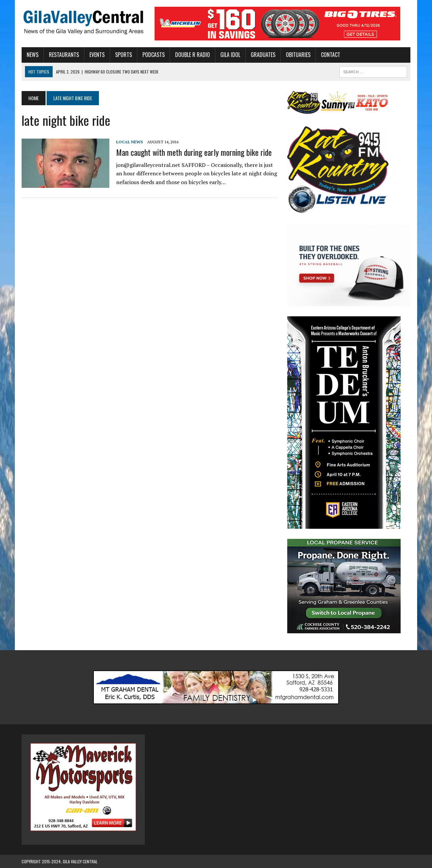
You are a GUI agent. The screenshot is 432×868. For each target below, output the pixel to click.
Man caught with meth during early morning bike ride (194, 152)
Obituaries (298, 55)
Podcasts (154, 55)
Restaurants (64, 55)
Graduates (263, 55)
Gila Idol (230, 55)
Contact (331, 55)
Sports (124, 55)
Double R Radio (193, 55)
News (33, 55)
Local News (129, 142)
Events (97, 55)
